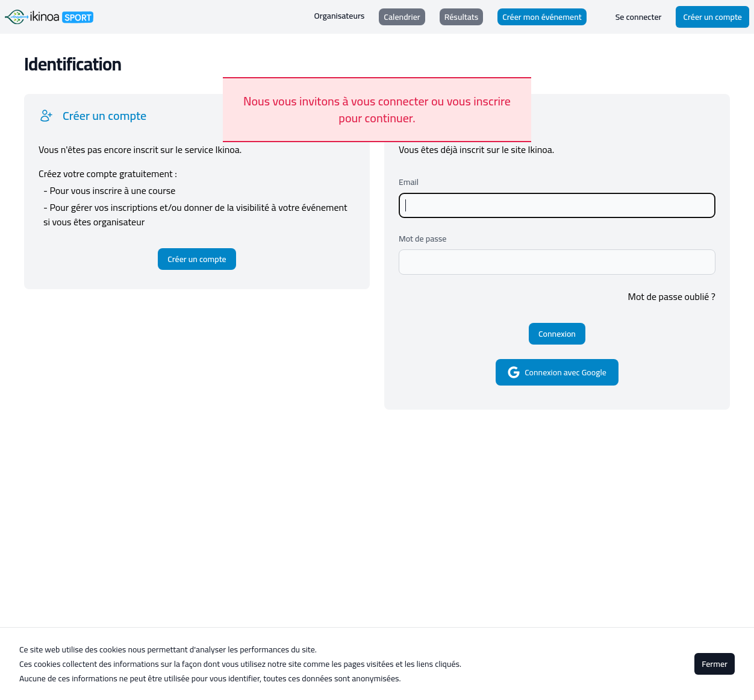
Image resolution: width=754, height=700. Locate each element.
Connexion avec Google (557, 372)
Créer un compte (712, 17)
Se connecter (639, 17)
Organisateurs (340, 16)
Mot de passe (422, 239)
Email (409, 182)
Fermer (715, 664)
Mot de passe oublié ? (672, 296)
